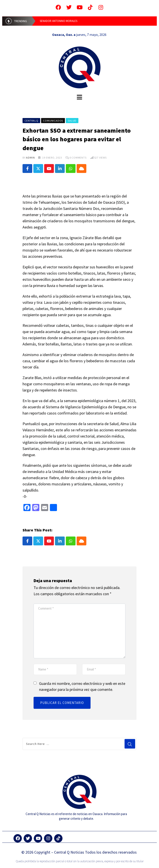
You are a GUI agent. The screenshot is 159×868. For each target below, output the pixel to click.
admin (30, 158)
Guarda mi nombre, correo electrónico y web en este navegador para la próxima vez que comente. (82, 686)
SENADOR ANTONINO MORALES (59, 21)
